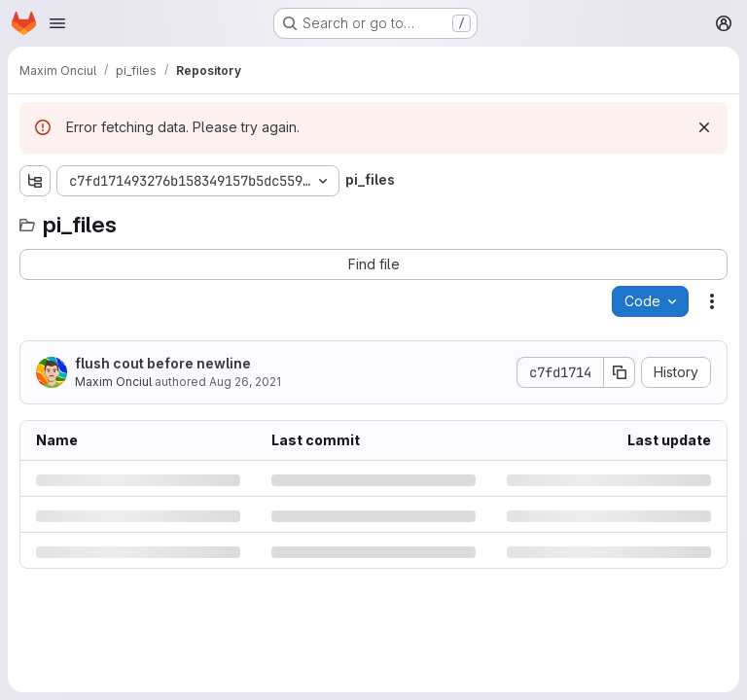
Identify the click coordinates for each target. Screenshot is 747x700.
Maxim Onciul (113, 382)
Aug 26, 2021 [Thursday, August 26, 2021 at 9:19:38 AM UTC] (245, 382)
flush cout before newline (163, 363)
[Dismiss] (704, 127)
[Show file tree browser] (35, 181)
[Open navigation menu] (57, 23)
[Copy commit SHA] (620, 372)
